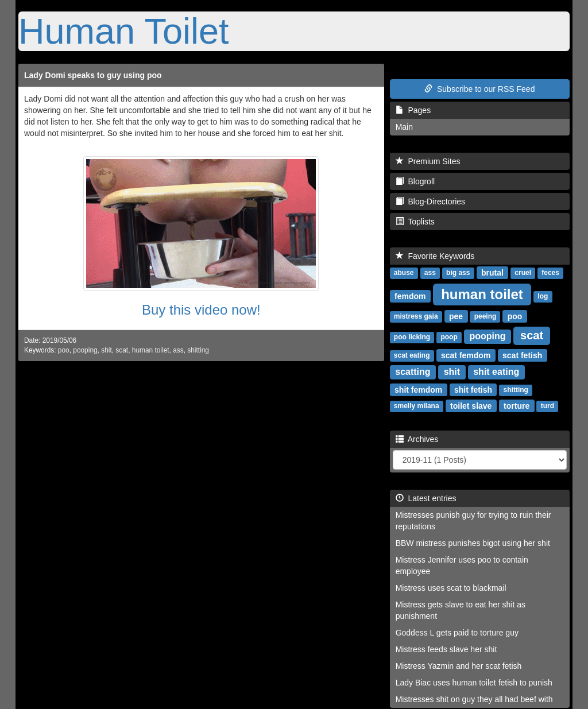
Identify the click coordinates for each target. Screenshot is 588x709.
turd (548, 406)
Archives (417, 439)
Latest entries (426, 498)
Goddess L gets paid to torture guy (457, 633)
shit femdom (418, 389)
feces (550, 273)
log (543, 296)
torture (517, 405)
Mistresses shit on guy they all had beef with (474, 699)
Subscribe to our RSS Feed (479, 89)
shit (107, 350)
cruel (523, 273)
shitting (198, 350)
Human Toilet (124, 31)
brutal (492, 272)
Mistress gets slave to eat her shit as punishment (461, 610)
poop (449, 337)
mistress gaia (416, 316)
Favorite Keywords (435, 256)
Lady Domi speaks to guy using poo (93, 75)
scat (122, 350)
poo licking (412, 337)
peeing (486, 316)
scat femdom (466, 355)
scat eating (412, 355)
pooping (85, 350)
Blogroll (415, 181)
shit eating (496, 372)
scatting (413, 372)
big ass (458, 273)
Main (404, 127)
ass (178, 350)
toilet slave (471, 405)
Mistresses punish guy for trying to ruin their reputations (473, 521)
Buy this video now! (201, 310)
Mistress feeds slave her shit (446, 649)
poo (64, 350)
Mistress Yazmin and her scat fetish (459, 666)
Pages (413, 110)
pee (456, 316)
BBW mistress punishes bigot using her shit (473, 543)
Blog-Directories (430, 202)
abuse (404, 273)
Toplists (415, 222)
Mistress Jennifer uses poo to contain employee (462, 565)
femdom (410, 296)
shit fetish (473, 389)
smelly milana (417, 406)
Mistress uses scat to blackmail (451, 588)
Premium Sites (428, 161)
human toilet (151, 350)
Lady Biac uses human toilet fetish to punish (474, 683)
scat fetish (522, 355)
